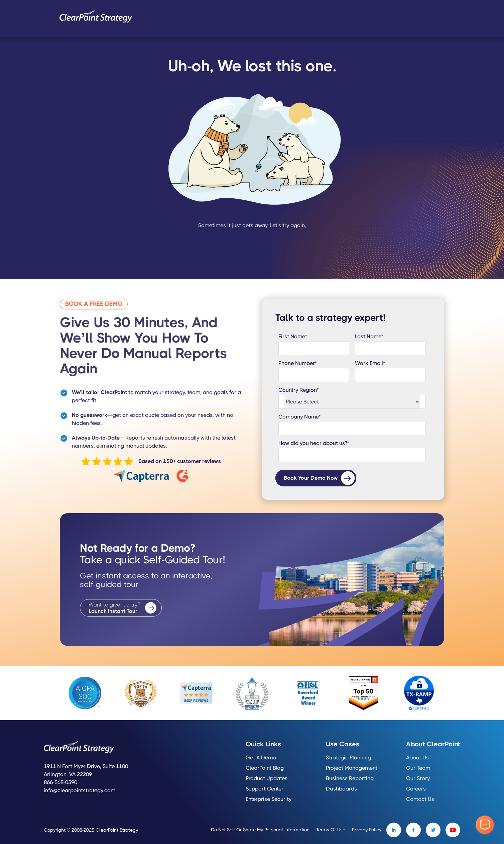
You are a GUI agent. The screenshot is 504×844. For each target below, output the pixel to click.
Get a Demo (261, 758)
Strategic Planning (348, 758)
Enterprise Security (269, 799)
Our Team (418, 768)
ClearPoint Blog (265, 768)
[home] (96, 16)
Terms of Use (331, 830)
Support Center (265, 789)
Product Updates (267, 778)
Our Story (418, 778)
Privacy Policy (367, 830)
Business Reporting (350, 778)
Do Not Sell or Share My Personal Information (260, 830)
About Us (417, 758)
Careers (416, 789)
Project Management (352, 768)
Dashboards (341, 789)
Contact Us (420, 799)
